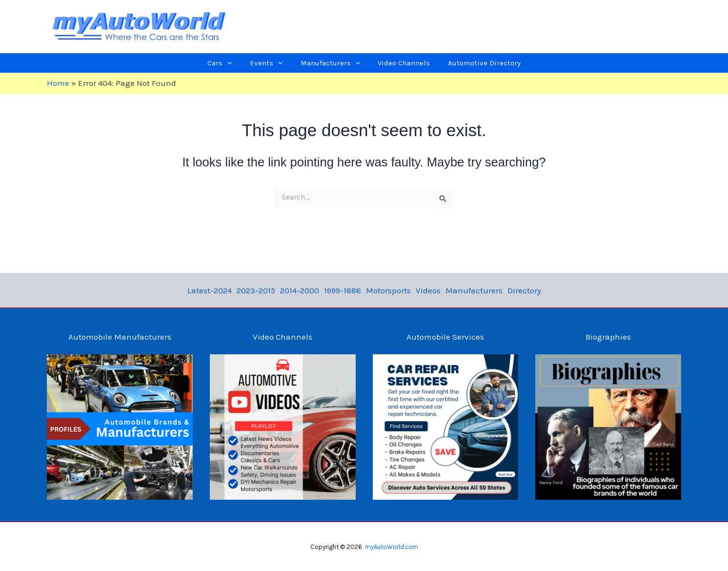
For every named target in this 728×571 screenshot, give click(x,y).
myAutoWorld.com (392, 547)
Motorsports (388, 290)
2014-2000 (300, 290)
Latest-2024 (210, 290)
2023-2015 (256, 290)
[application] (244, 63)
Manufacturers (474, 290)
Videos (428, 290)
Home (58, 83)
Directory (524, 290)
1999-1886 (343, 290)
